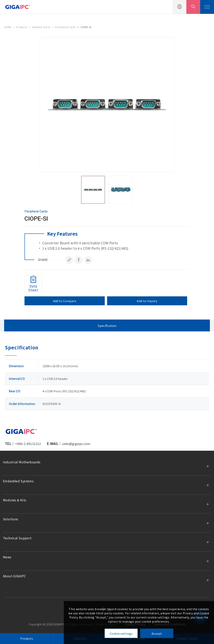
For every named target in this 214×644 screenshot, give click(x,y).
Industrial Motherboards (22, 462)
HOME (8, 27)
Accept (157, 633)
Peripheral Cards (66, 27)
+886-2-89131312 (28, 444)
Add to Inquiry (147, 301)
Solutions (10, 519)
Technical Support (17, 538)
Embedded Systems (18, 481)
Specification (107, 326)
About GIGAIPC (14, 576)
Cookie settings (121, 633)
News (7, 557)
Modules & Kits (41, 27)
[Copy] (69, 260)
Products (22, 27)
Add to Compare (65, 301)
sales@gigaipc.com (76, 444)
